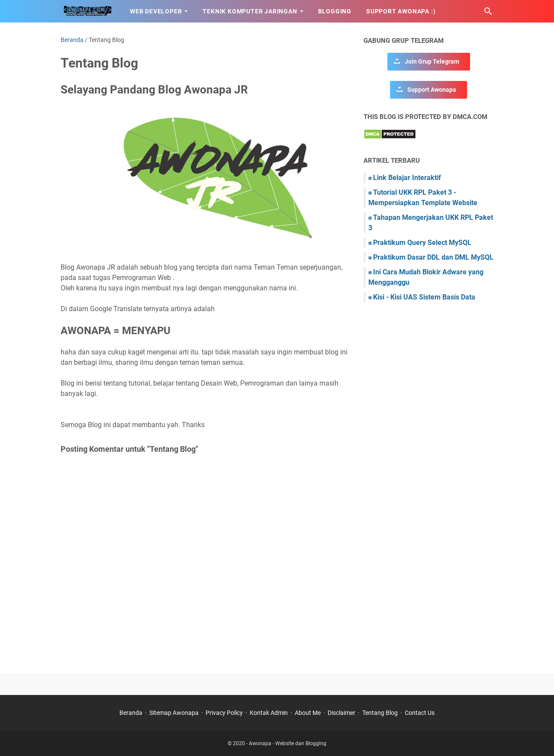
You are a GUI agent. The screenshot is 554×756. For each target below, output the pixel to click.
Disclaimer (341, 713)
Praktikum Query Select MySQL (422, 243)
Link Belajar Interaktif (407, 178)
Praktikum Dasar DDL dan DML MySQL (433, 257)
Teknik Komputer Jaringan (250, 11)
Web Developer (156, 11)
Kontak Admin (269, 713)
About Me (308, 713)
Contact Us (420, 713)
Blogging (335, 11)
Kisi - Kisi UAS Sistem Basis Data (424, 297)
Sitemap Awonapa (174, 713)
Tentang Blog (380, 713)
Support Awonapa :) (401, 11)
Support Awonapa (432, 90)
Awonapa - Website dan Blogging (288, 743)
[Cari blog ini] (488, 11)
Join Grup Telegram (432, 61)
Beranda (131, 713)
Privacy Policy (224, 713)
